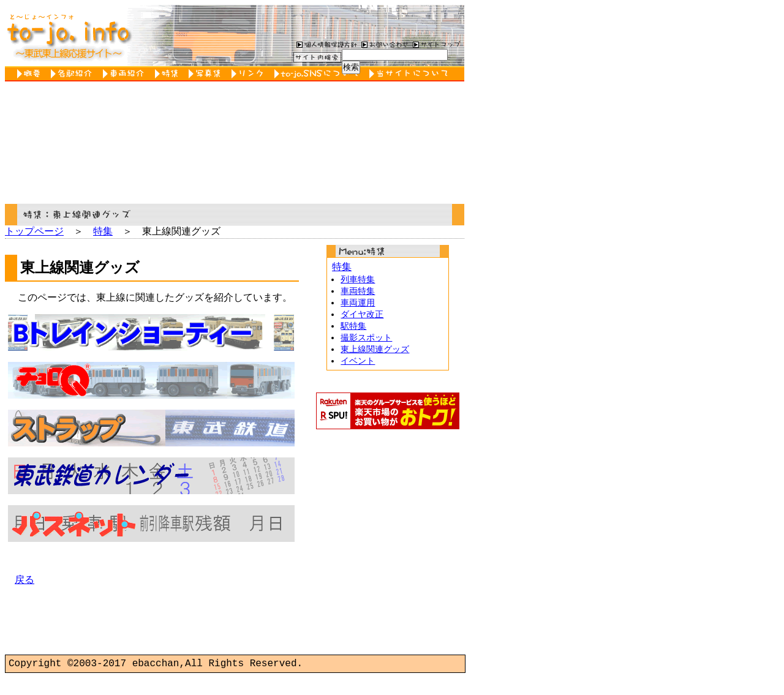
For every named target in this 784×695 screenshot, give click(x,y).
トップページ (34, 232)
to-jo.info (68, 36)
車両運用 (358, 306)
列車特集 (358, 282)
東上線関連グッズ (375, 355)
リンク (250, 74)
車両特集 (358, 294)
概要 (31, 74)
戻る (24, 599)
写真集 (207, 74)
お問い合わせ (383, 44)
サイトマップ (437, 44)
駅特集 (353, 331)
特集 (169, 74)
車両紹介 (126, 74)
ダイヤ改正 (362, 319)
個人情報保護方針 (325, 44)
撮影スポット (366, 343)
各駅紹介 (74, 74)
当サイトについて (411, 74)
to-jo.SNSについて (319, 74)
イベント (358, 368)
